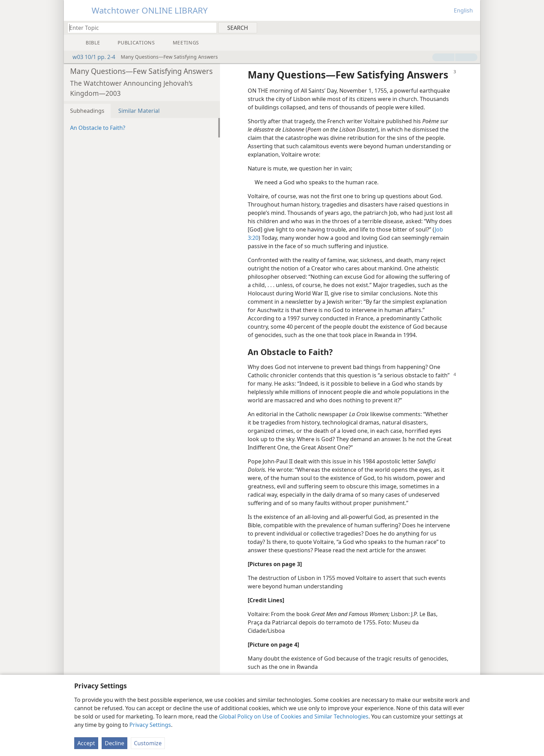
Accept (86, 743)
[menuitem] (472, 27)
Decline (114, 743)
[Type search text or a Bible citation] (139, 28)
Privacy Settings (150, 725)
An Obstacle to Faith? (98, 128)
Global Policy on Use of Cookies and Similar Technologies (294, 716)
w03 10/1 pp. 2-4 (90, 57)
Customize (148, 743)
